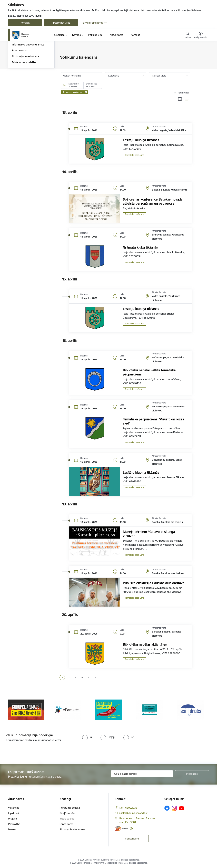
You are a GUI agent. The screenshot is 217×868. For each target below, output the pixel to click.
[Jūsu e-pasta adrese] (142, 774)
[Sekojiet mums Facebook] (167, 808)
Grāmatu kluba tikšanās (140, 247)
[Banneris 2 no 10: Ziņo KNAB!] (67, 709)
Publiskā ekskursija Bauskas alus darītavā (154, 583)
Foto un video (20, 87)
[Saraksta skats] (187, 99)
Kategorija (114, 76)
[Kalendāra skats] (180, 99)
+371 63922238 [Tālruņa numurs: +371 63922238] (128, 808)
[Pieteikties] (192, 774)
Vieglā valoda (67, 819)
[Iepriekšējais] (16, 710)
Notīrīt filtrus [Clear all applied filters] (184, 93)
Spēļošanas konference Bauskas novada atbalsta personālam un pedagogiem (153, 201)
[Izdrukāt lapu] (201, 56)
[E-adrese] (122, 829)
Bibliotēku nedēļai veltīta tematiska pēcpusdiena (149, 372)
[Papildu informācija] (131, 829)
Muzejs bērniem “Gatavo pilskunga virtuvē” (149, 534)
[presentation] (28, 751)
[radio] (87, 737)
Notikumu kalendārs (23, 63)
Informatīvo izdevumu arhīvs (28, 81)
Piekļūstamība (67, 813)
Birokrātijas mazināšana (25, 93)
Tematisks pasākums (135, 155)
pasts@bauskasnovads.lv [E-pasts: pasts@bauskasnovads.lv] (133, 813)
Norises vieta (159, 76)
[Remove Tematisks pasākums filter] (86, 92)
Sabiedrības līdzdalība (24, 99)
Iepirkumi (13, 813)
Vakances (14, 808)
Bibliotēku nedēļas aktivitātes (145, 644)
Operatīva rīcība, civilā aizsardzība (31, 58)
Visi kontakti (132, 839)
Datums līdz (92, 84)
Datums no (74, 84)
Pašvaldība (14, 824)
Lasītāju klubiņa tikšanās (141, 140)
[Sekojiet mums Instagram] (174, 808)
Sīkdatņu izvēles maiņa (72, 829)
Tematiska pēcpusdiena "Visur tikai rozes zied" (153, 421)
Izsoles (12, 829)
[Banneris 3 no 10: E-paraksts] (108, 709)
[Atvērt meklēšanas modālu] (188, 36)
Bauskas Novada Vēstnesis (27, 75)
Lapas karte (66, 824)
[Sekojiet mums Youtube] (182, 808)
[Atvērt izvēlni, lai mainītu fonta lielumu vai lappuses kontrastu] (201, 36)
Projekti (12, 819)
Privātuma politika (70, 808)
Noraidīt (25, 23)
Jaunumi (17, 69)
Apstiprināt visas (61, 23)
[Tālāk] (201, 710)
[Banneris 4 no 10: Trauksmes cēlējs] (150, 709)
